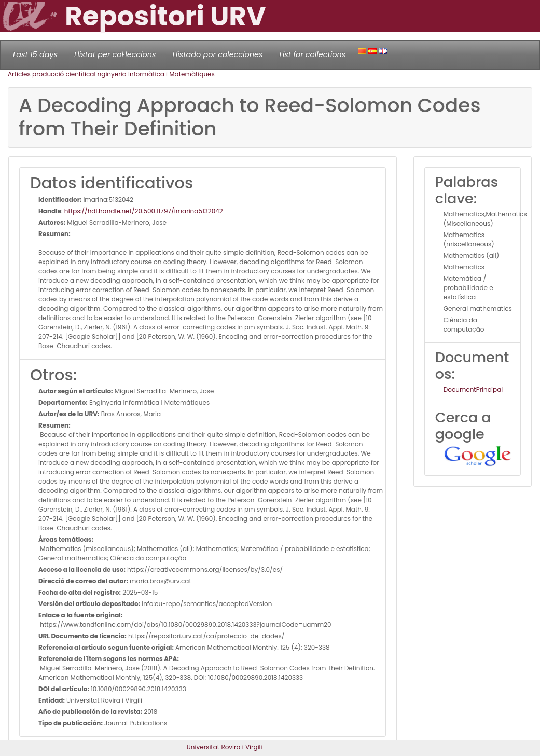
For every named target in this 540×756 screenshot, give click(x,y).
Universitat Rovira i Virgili (225, 747)
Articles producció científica (51, 74)
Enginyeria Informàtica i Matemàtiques (154, 74)
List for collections (312, 54)
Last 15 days (35, 54)
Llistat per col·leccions (115, 54)
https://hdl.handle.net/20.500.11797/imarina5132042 (144, 211)
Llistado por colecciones (218, 54)
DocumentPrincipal (473, 389)
